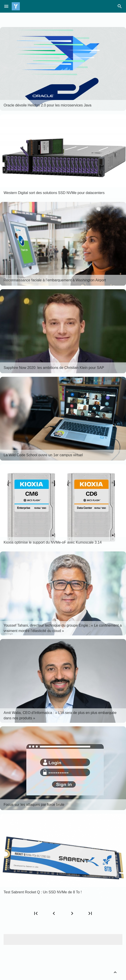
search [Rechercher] (120, 6)
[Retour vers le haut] (115, 972)
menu (6, 6)
